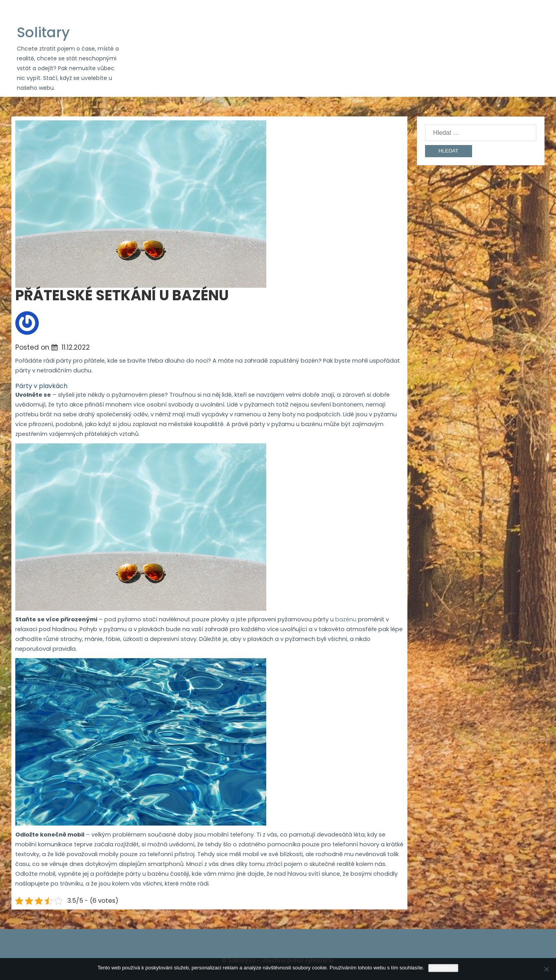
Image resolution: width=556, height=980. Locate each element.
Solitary (43, 32)
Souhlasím (443, 968)
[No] (546, 969)
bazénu (345, 619)
